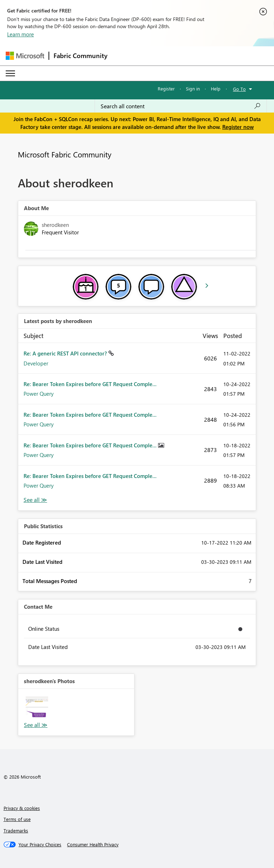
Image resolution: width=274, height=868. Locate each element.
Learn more (21, 34)
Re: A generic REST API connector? (66, 353)
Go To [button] (239, 89)
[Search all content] (181, 106)
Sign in (193, 89)
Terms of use (17, 819)
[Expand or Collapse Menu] (10, 73)
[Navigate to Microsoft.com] (25, 56)
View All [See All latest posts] (35, 500)
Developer (36, 363)
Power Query (39, 394)
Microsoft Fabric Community (65, 154)
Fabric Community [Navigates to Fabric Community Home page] (80, 56)
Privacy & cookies (22, 808)
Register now (238, 127)
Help (216, 89)
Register (166, 89)
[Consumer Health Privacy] (93, 844)
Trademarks (16, 830)
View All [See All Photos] (36, 725)
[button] (37, 708)
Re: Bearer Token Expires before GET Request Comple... (90, 384)
